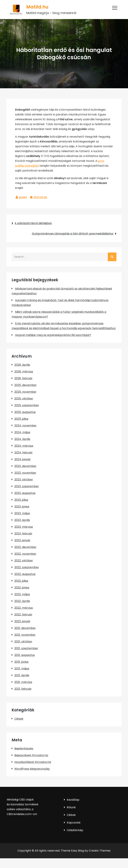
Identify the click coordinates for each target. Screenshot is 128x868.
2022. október (24, 561)
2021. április (22, 675)
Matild (23, 197)
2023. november (25, 473)
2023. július (21, 500)
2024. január (23, 459)
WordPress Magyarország (32, 769)
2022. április (22, 601)
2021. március (23, 682)
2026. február (23, 378)
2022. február (23, 615)
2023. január (22, 540)
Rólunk (71, 807)
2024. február (24, 453)
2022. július (21, 581)
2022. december (25, 547)
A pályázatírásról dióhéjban (33, 223)
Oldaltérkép (75, 830)
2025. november (25, 392)
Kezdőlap (73, 800)
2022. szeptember (27, 567)
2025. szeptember (27, 405)
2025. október (24, 399)
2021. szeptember (26, 648)
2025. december (26, 385)
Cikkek (19, 719)
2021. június (21, 662)
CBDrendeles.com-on (22, 814)
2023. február (23, 534)
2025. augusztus (25, 412)
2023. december (25, 466)
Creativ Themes (100, 851)
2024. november (26, 426)
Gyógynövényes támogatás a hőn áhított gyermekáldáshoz (73, 234)
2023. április (22, 520)
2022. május (22, 594)
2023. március (24, 527)
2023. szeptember (27, 486)
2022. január (22, 621)
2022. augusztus (25, 574)
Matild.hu (37, 7)
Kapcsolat (74, 823)
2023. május (22, 513)
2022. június (22, 588)
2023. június (22, 507)
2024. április (22, 439)
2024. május (22, 432)
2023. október (24, 480)
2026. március (24, 372)
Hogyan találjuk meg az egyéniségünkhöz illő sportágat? (53, 335)
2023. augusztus (25, 493)
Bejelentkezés (24, 748)
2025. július (21, 419)
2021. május (22, 669)
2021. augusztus (25, 655)
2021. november (25, 635)
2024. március (24, 446)
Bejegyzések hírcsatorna (31, 755)
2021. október (23, 642)
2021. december (25, 628)
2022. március (24, 608)
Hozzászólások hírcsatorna (33, 762)
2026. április (22, 365)
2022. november (25, 554)
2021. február (23, 689)
